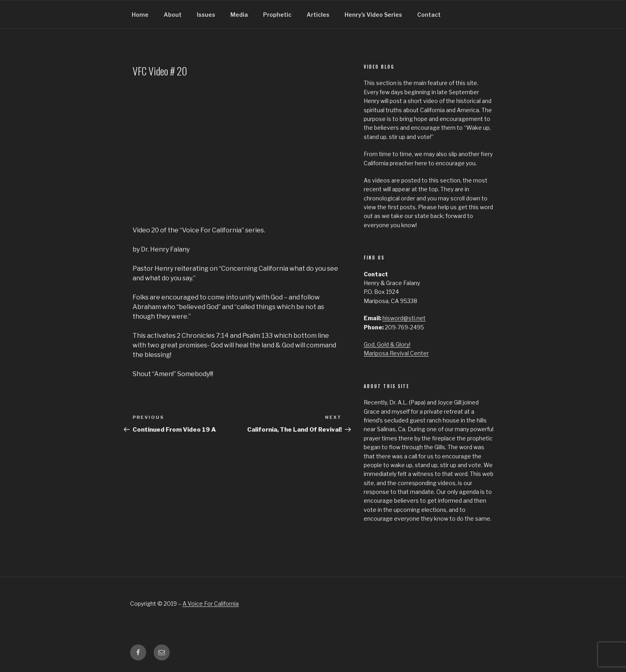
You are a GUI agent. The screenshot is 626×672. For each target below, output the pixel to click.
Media (239, 15)
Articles (318, 15)
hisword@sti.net (404, 318)
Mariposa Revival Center (396, 353)
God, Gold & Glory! (387, 344)
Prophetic (277, 15)
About (173, 15)
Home (140, 15)
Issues (206, 15)
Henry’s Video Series (373, 15)
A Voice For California (211, 604)
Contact (429, 15)
